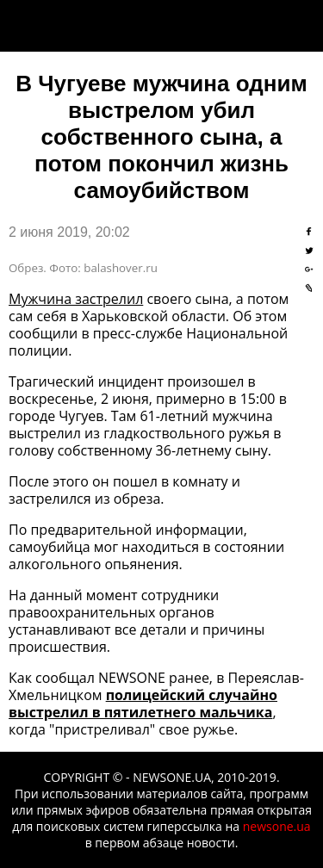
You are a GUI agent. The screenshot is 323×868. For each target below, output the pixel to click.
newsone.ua (277, 826)
